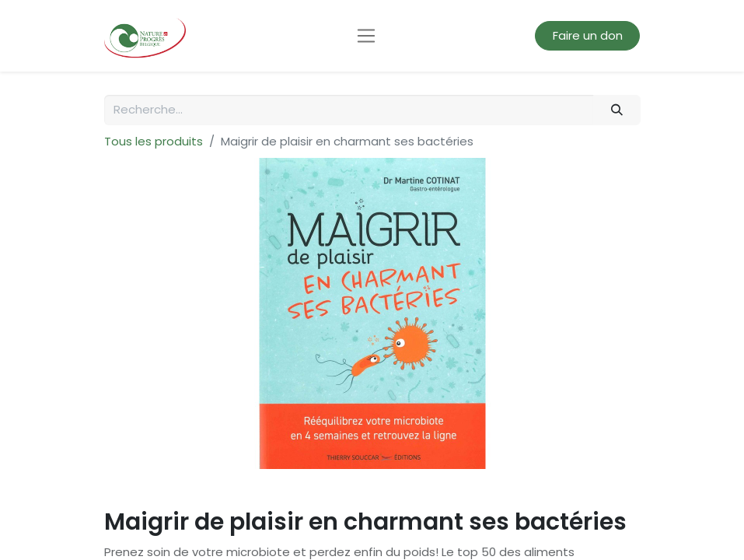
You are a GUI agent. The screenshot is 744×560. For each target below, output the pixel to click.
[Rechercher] (617, 110)
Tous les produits (154, 141)
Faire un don (588, 35)
